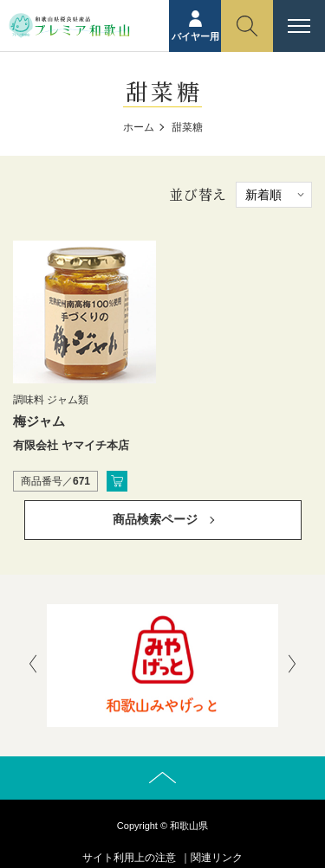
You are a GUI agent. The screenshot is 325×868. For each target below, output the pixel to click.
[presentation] (33, 665)
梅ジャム (39, 421)
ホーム (139, 127)
